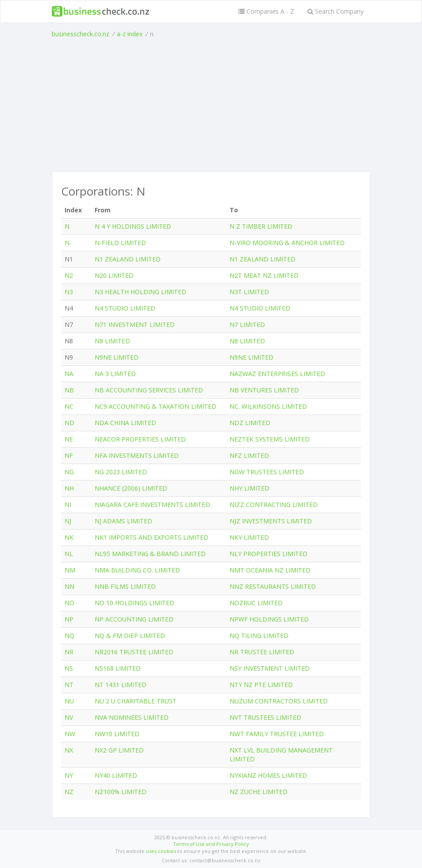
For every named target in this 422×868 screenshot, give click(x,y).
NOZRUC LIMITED (256, 603)
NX (69, 750)
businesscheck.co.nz (81, 34)
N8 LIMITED (112, 341)
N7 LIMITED (247, 325)
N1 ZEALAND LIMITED (128, 259)
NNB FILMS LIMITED (125, 586)
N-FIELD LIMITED (120, 243)
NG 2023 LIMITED (121, 472)
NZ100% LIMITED (121, 792)
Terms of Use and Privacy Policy (211, 844)
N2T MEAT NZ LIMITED (264, 275)
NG (69, 472)
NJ (68, 521)
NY (69, 775)
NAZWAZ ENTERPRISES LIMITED (277, 374)
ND (69, 423)
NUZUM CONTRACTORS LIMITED (279, 701)
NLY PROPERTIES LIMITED (269, 554)
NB (69, 390)
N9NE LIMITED (117, 357)
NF (69, 455)
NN (69, 586)
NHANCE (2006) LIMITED (131, 488)
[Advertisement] (211, 105)
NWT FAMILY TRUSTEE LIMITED (277, 734)
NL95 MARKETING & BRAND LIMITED (150, 554)
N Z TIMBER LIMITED (261, 226)
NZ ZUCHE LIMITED (259, 792)
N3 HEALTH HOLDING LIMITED (140, 292)
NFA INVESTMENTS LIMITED (137, 455)
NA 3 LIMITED (115, 374)
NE (69, 439)
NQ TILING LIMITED (259, 636)
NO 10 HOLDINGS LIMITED (134, 603)
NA (69, 374)
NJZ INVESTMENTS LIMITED (271, 521)
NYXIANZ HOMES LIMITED (268, 775)
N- (68, 243)
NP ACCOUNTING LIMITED (134, 619)
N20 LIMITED (114, 275)
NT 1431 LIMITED (121, 685)
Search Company (336, 11)
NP (69, 619)
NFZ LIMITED (249, 455)
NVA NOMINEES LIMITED (132, 717)
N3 (69, 292)
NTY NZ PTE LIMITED (261, 685)
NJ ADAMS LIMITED (123, 521)
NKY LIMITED (249, 537)
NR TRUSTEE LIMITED (262, 652)
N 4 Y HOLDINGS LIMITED (133, 226)
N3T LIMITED (249, 292)
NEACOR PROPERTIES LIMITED (140, 439)
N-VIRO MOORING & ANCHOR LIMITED (287, 243)
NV (69, 717)
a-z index (130, 34)
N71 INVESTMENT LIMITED (135, 325)
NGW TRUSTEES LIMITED (267, 472)
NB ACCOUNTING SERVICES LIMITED (149, 390)
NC (69, 406)
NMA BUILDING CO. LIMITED (137, 570)
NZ (69, 792)
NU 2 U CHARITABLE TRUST (136, 701)
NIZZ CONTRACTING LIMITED (274, 505)
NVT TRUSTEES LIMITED (265, 717)
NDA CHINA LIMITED (125, 423)
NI (68, 505)
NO (69, 603)
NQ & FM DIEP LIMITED (130, 636)
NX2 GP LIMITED (119, 750)
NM (70, 570)
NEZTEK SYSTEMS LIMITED (270, 439)
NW (70, 734)
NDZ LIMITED (250, 423)
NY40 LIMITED (116, 775)
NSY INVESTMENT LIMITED (270, 668)
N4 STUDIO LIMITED (125, 308)
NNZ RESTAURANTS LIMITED (273, 586)
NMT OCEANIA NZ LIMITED (270, 570)
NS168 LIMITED (118, 668)
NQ (69, 636)
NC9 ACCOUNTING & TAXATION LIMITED (155, 406)
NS (69, 668)
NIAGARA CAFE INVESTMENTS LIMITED (152, 505)
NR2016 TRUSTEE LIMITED (134, 652)
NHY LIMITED (249, 488)
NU (69, 701)
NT (69, 685)
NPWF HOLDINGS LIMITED (269, 619)
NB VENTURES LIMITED (264, 390)
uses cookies (161, 851)
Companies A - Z (266, 11)
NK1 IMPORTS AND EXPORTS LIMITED (152, 537)
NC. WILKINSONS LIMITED (268, 406)
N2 (69, 275)
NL (69, 554)
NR (69, 652)
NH (69, 488)
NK (69, 537)
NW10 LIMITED (117, 734)
